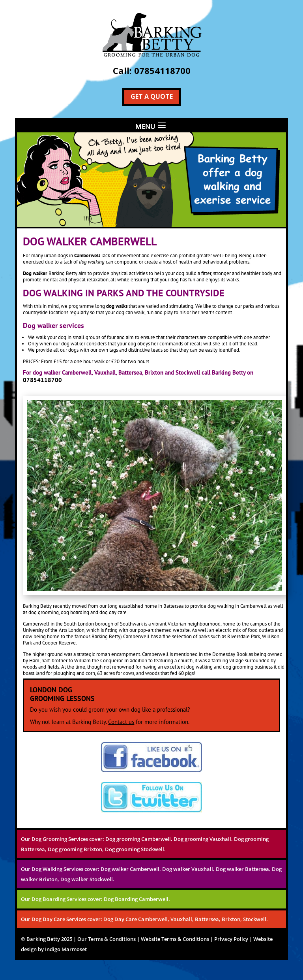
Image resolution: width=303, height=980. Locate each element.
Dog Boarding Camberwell (136, 899)
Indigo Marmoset (66, 949)
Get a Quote (152, 96)
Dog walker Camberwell (130, 869)
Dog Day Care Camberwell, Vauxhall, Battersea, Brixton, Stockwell (185, 919)
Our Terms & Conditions (107, 939)
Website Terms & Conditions (175, 939)
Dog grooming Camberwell (138, 839)
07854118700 (162, 70)
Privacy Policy (231, 939)
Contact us (121, 722)
